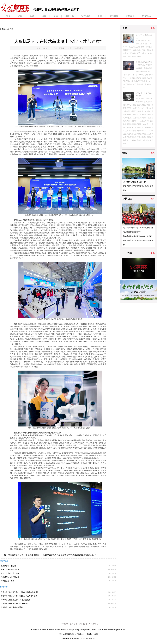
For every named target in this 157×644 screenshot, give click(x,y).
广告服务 (83, 624)
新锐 (32, 16)
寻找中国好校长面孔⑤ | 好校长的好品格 (16, 604)
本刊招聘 (74, 624)
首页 (8, 16)
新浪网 (81, 630)
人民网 (69, 630)
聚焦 (100, 16)
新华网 (57, 630)
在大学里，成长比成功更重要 (12, 607)
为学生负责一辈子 (8, 581)
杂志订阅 (69, 16)
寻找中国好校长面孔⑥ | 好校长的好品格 (16, 600)
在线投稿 (146, 16)
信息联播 (114, 16)
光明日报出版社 (110, 630)
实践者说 (86, 16)
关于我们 (64, 624)
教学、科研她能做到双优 (10, 570)
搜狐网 (87, 630)
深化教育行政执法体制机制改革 (135, 182)
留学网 (101, 630)
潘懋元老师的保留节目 (144, 62)
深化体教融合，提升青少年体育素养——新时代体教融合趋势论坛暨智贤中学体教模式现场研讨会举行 (52, 555)
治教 (44, 16)
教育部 (52, 630)
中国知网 (94, 630)
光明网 (63, 630)
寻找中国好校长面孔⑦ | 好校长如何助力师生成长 (19, 596)
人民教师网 (44, 630)
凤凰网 (75, 630)
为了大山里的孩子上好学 (10, 573)
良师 (56, 16)
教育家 (3, 29)
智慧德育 (130, 16)
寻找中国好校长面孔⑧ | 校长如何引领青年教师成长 (20, 592)
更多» (153, 28)
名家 (20, 16)
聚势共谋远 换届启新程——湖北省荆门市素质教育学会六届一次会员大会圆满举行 (138, 240)
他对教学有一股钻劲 (8, 566)
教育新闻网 (121, 630)
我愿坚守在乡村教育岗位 (10, 577)
